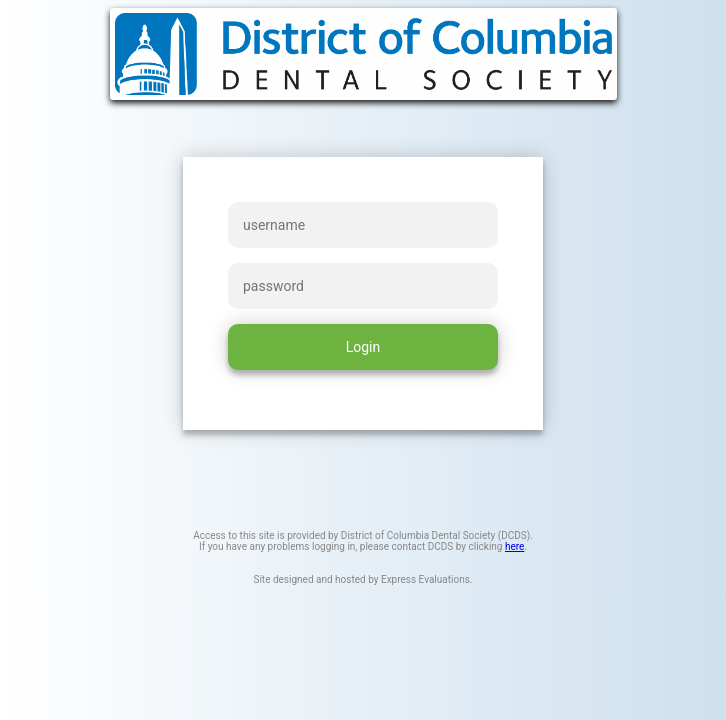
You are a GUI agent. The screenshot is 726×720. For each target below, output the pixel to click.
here (514, 546)
